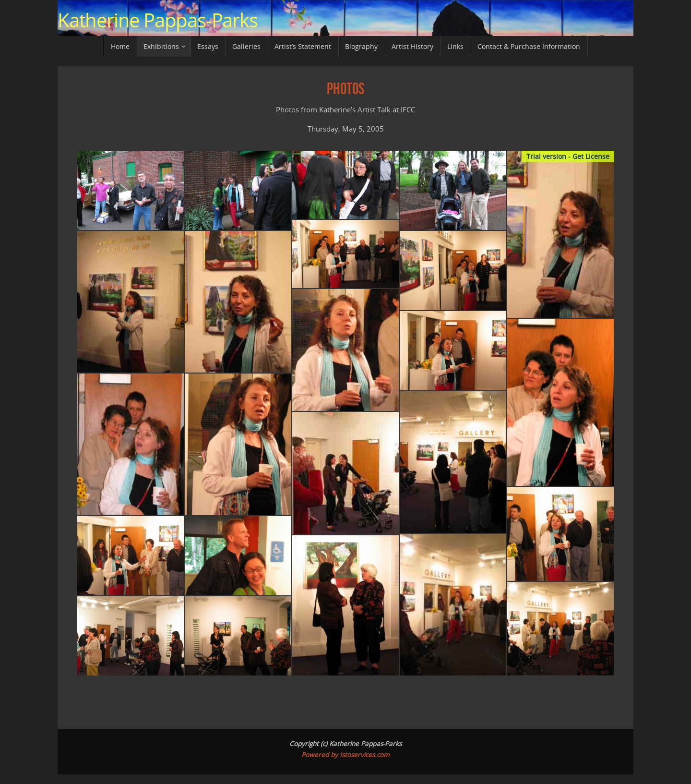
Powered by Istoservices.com (345, 755)
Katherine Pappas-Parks (158, 20)
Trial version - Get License (568, 156)
